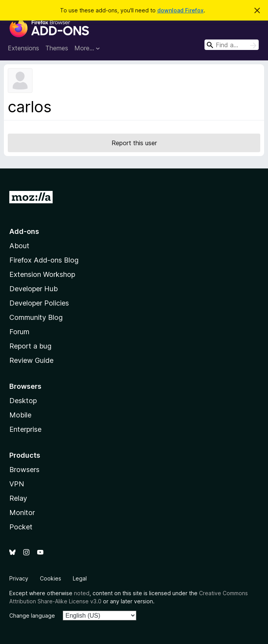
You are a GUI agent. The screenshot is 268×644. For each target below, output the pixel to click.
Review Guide (31, 360)
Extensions (23, 48)
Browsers (24, 470)
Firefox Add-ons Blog (44, 260)
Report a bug (30, 346)
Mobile (20, 415)
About (19, 246)
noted (82, 593)
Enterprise (25, 429)
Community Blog (36, 317)
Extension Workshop (42, 274)
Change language (32, 616)
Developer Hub (33, 289)
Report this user (134, 143)
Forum (19, 332)
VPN (17, 484)
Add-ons (24, 231)
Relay (18, 498)
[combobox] (232, 45)
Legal (80, 578)
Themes (57, 48)
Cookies (51, 578)
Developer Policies (39, 303)
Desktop (23, 401)
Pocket (21, 527)
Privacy (19, 578)
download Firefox (180, 10)
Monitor (22, 513)
